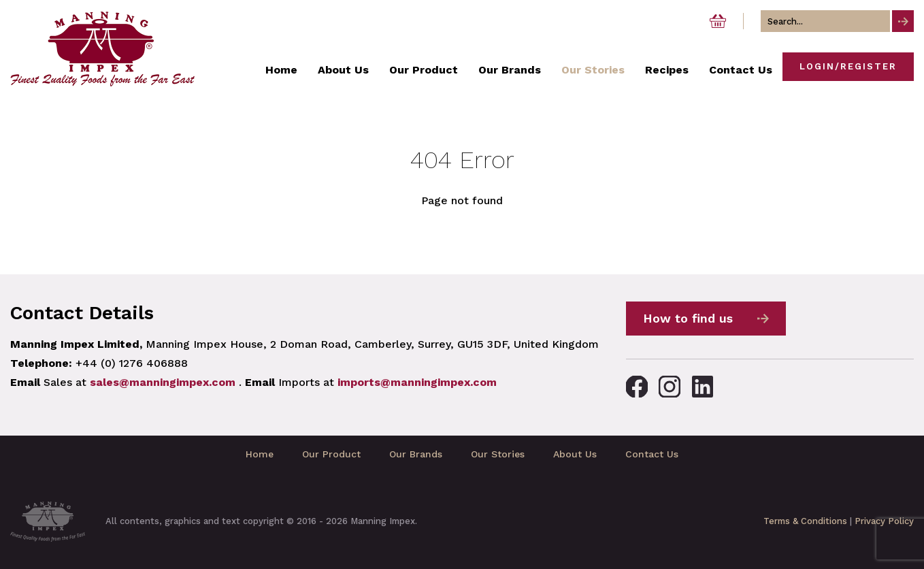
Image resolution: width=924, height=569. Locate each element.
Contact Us (652, 454)
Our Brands (416, 454)
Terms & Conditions (805, 521)
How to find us (688, 318)
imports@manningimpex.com (417, 382)
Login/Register (848, 66)
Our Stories (498, 454)
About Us (575, 454)
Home (260, 454)
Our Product (331, 454)
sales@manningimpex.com (163, 382)
